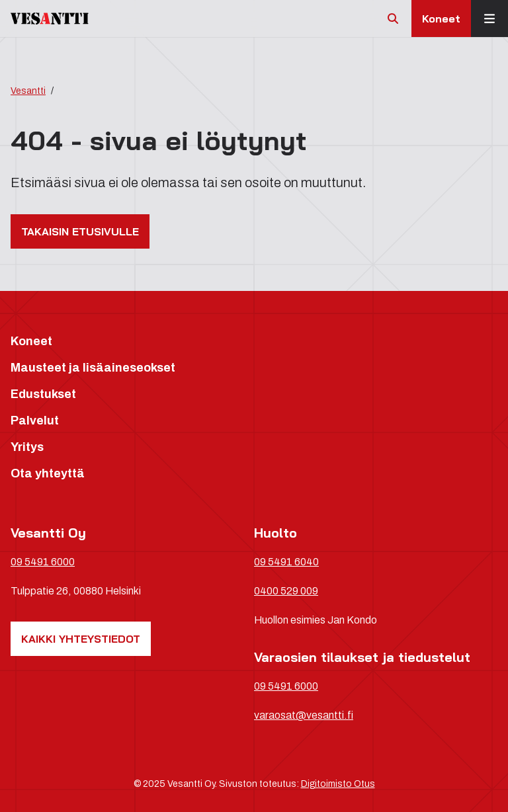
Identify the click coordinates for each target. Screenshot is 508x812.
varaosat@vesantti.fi (304, 715)
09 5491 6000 (43, 562)
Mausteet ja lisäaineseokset (93, 368)
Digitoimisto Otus (338, 784)
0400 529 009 (286, 591)
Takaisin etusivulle (80, 231)
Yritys (27, 447)
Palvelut (35, 421)
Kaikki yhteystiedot (81, 639)
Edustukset (43, 394)
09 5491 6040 (286, 562)
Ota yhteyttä (48, 473)
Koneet (441, 19)
